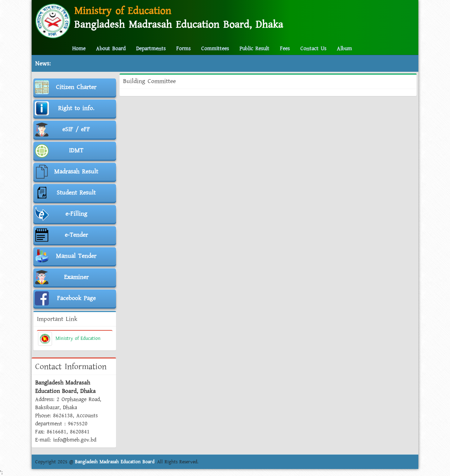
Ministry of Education (69, 338)
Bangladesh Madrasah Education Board (115, 462)
